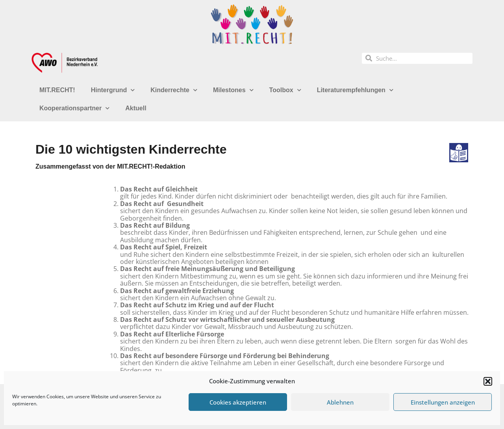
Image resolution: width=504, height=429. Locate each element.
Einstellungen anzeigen (443, 402)
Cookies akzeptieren (238, 402)
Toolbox (285, 90)
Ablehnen (340, 402)
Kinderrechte (174, 90)
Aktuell (136, 108)
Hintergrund (113, 90)
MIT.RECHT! (57, 90)
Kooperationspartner (74, 108)
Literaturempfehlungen (355, 90)
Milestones (233, 90)
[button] (488, 381)
